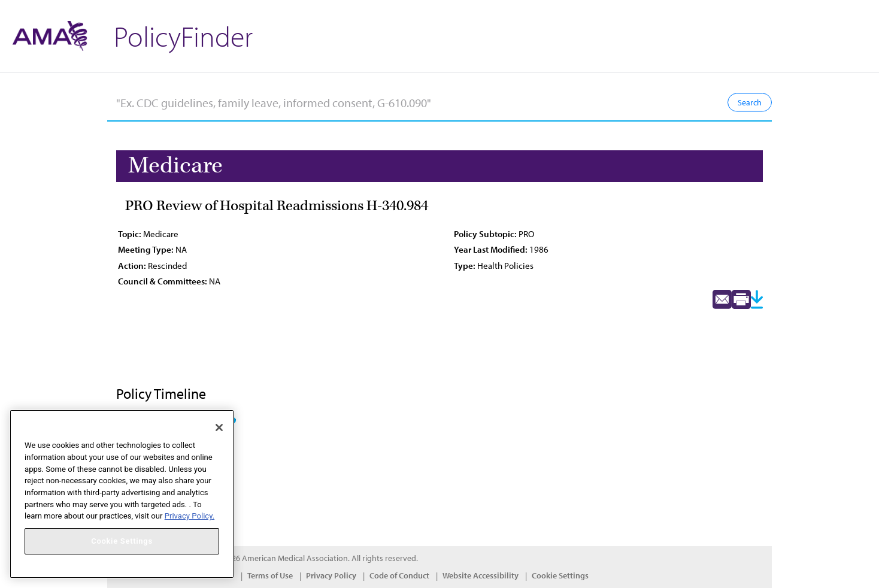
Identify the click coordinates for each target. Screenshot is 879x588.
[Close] (219, 428)
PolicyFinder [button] (183, 36)
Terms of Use (270, 575)
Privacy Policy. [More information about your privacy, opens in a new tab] (190, 516)
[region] (122, 494)
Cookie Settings (560, 575)
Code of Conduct (399, 575)
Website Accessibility (481, 575)
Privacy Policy (331, 575)
